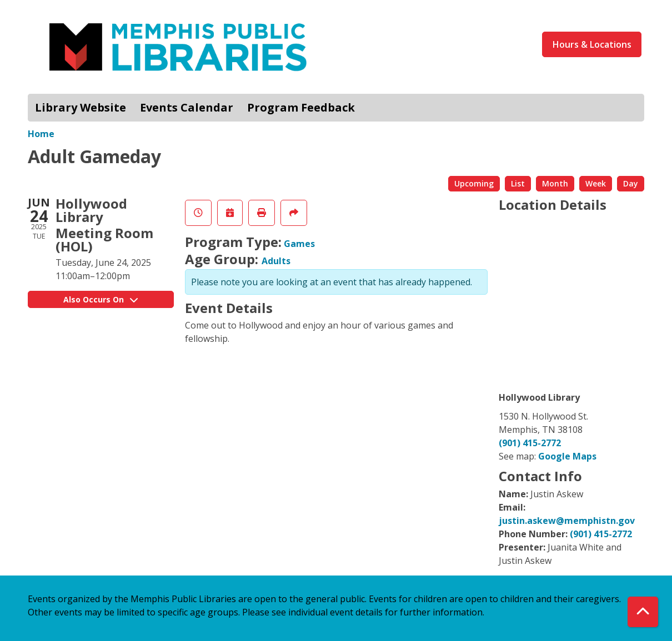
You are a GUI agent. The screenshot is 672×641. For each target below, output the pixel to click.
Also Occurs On (101, 299)
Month (555, 183)
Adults (276, 261)
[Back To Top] (643, 612)
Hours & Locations (592, 44)
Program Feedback (301, 107)
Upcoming (474, 183)
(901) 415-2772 (530, 443)
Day (631, 183)
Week (596, 183)
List (518, 183)
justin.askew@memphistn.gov (567, 521)
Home (41, 134)
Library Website (81, 107)
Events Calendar (187, 107)
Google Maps (567, 456)
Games (299, 244)
